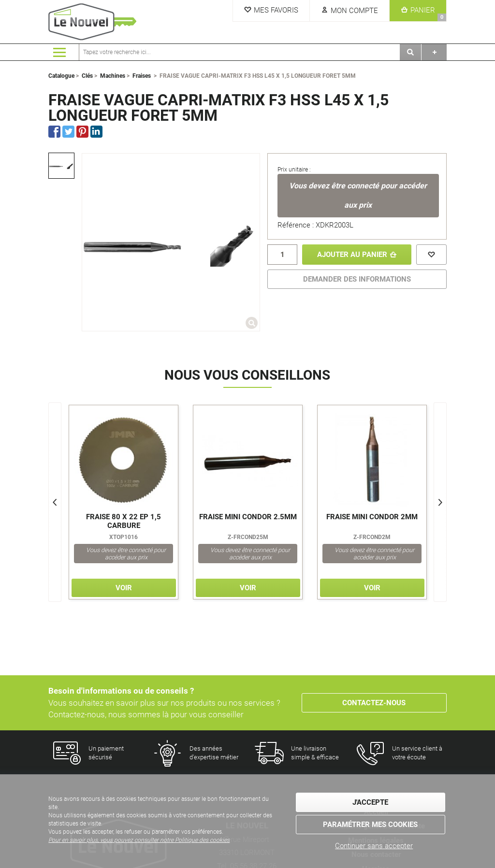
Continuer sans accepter (374, 846)
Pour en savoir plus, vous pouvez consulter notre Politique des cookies (139, 840)
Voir (124, 588)
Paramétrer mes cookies (370, 825)
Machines (113, 76)
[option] (61, 166)
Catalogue (61, 76)
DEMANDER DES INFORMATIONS (357, 279)
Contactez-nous (374, 703)
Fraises (142, 76)
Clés (87, 76)
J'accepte (370, 802)
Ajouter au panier (352, 255)
